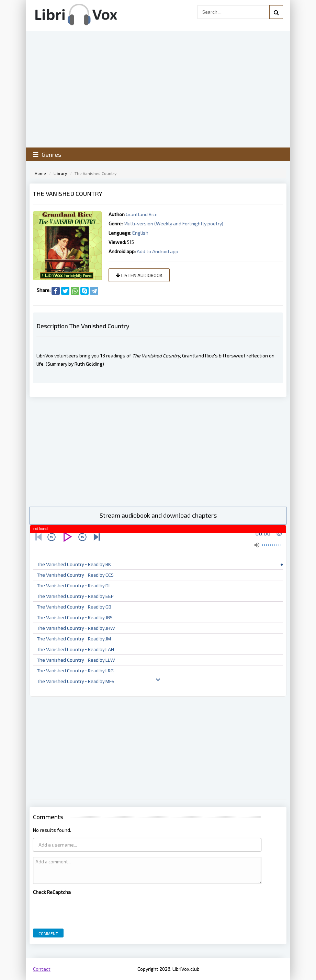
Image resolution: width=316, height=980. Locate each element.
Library (60, 173)
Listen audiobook (139, 275)
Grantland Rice (142, 214)
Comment (48, 933)
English (140, 233)
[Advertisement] (158, 452)
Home (40, 173)
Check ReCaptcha (52, 892)
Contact (42, 969)
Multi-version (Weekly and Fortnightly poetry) (173, 223)
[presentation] (85, 910)
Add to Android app (157, 251)
